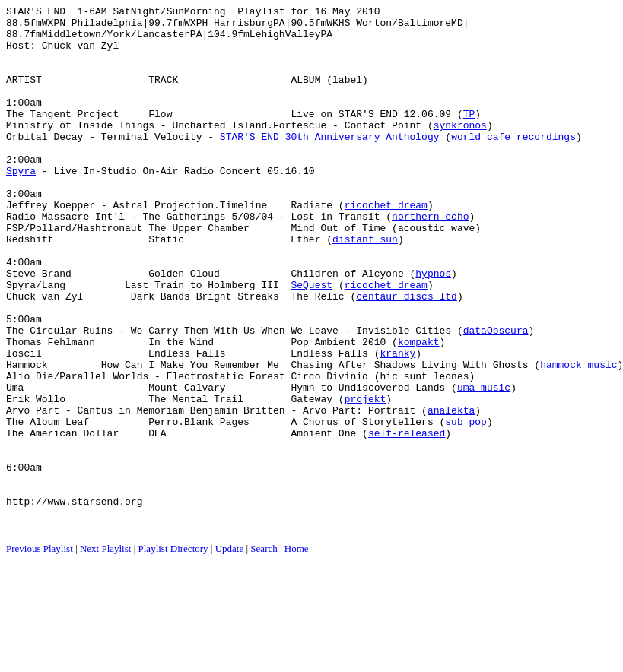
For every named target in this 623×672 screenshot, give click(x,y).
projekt (366, 478)
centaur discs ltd (407, 355)
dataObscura (496, 396)
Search (264, 653)
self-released (407, 519)
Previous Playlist (40, 653)
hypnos (433, 328)
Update (230, 653)
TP (469, 136)
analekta (451, 492)
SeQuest (311, 341)
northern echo (430, 259)
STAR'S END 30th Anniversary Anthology (330, 163)
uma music (484, 464)
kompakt (419, 410)
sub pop (466, 506)
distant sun (365, 287)
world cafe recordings (513, 163)
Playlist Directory (173, 653)
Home (297, 653)
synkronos (460, 150)
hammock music (578, 437)
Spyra (21, 204)
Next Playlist (106, 653)
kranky (397, 423)
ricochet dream (386, 246)
